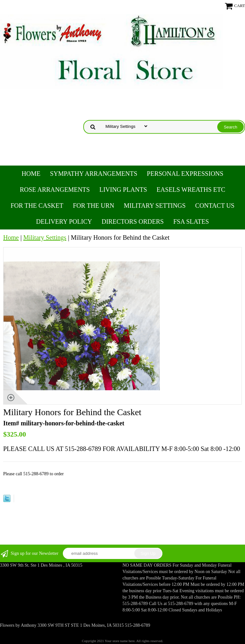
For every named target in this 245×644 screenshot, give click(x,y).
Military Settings (155, 206)
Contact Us (215, 206)
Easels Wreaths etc (191, 190)
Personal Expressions (185, 174)
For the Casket (37, 206)
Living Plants (123, 190)
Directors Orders (133, 221)
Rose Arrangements (55, 190)
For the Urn (93, 206)
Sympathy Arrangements (94, 174)
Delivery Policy (64, 221)
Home (31, 174)
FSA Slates (191, 221)
